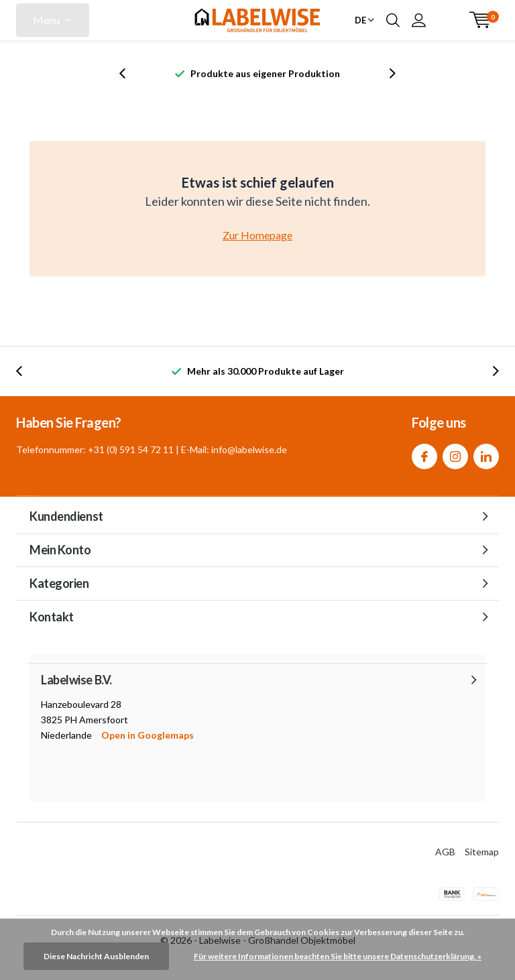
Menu (46, 20)
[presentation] (129, 73)
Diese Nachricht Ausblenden (96, 956)
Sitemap (482, 852)
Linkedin (486, 453)
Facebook (424, 453)
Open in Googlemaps (148, 735)
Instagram (455, 453)
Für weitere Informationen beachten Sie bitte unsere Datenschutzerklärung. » (338, 956)
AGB (445, 852)
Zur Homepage (257, 235)
